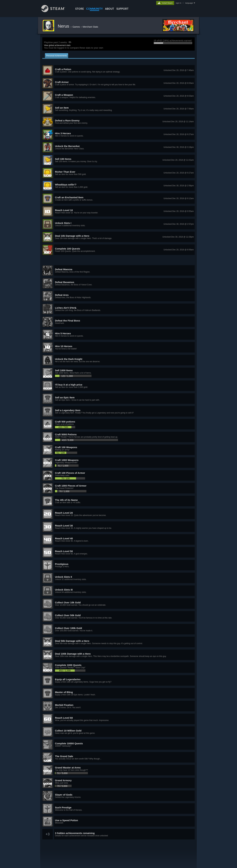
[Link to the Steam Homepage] (56, 11)
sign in (178, 3)
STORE (80, 9)
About (110, 9)
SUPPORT (122, 9)
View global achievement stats (57, 45)
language (189, 3)
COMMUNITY (94, 9)
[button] (118, 70)
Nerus (64, 26)
